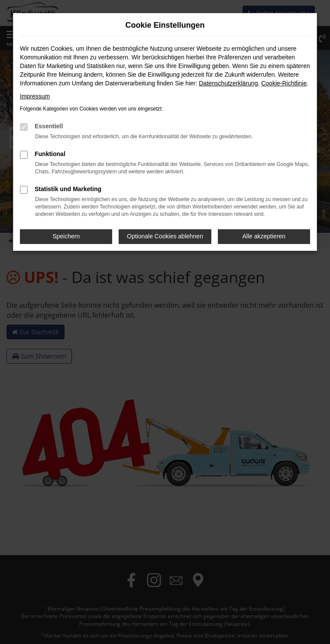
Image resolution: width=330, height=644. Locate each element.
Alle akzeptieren (264, 236)
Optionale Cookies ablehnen (165, 236)
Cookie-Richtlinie (284, 83)
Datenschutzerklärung (228, 83)
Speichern (66, 236)
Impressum (35, 96)
